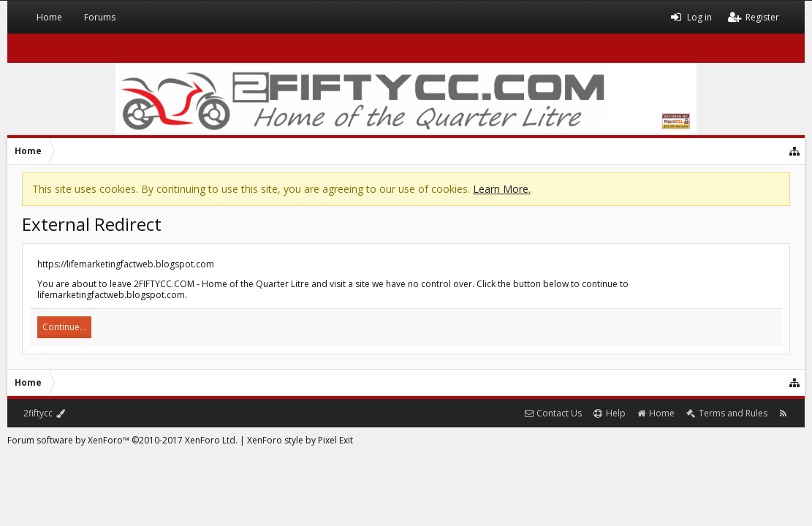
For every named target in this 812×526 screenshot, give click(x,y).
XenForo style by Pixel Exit (300, 440)
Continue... (64, 327)
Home (49, 17)
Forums (100, 17)
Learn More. (502, 189)
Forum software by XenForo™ (122, 440)
